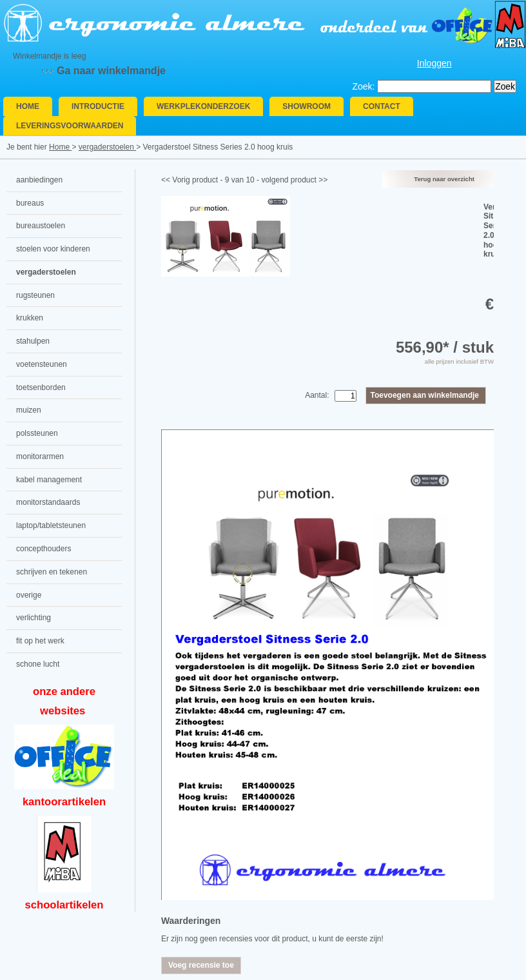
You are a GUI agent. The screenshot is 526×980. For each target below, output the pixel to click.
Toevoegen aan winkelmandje (425, 395)
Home (28, 106)
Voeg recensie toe (201, 965)
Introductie (98, 106)
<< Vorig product (190, 180)
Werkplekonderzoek (203, 106)
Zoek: (363, 86)
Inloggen (434, 63)
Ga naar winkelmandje (111, 71)
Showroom (307, 106)
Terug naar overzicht (444, 179)
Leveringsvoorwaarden (70, 126)
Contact (382, 106)
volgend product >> (294, 180)
